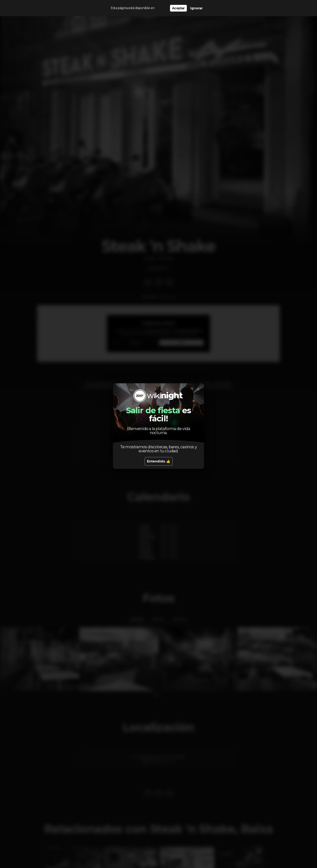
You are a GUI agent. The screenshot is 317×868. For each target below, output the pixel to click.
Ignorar (197, 8)
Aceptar (178, 8)
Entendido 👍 (159, 461)
